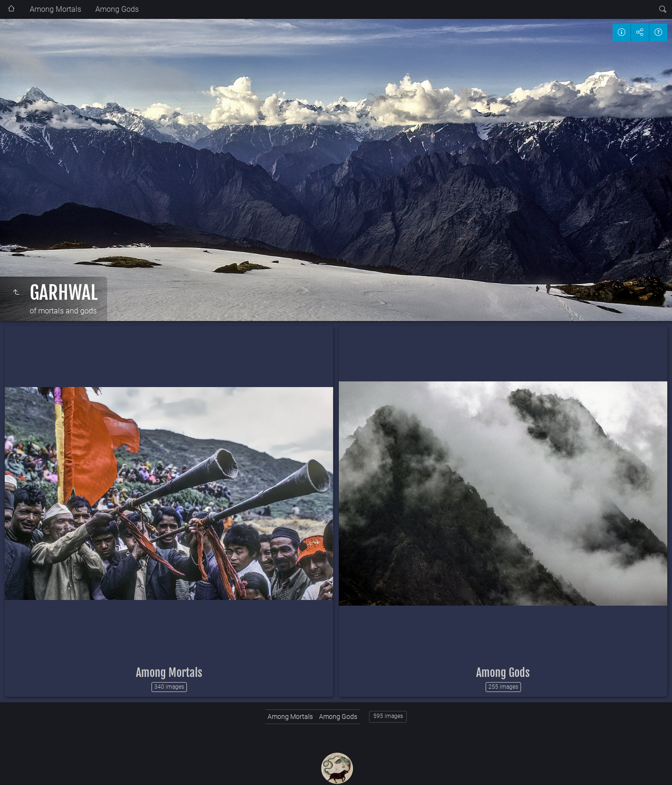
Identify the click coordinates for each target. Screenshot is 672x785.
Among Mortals (55, 9)
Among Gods (117, 9)
